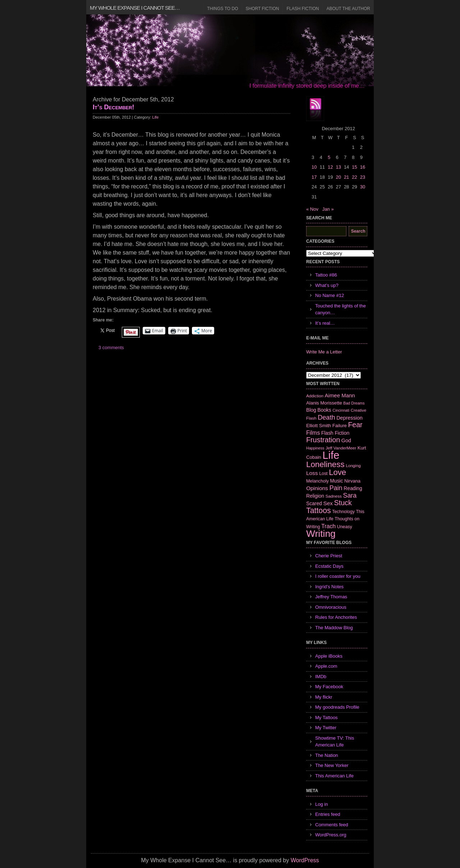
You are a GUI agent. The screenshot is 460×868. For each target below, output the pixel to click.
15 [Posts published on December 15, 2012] (354, 167)
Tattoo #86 (326, 275)
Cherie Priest (329, 556)
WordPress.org (331, 835)
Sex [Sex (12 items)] (328, 503)
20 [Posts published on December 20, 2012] (338, 177)
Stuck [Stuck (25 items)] (343, 503)
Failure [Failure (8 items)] (340, 426)
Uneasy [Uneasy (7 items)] (345, 527)
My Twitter (326, 728)
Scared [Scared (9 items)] (314, 503)
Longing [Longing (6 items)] (353, 465)
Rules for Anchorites (336, 617)
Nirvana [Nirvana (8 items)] (352, 481)
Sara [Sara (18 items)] (350, 495)
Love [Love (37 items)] (337, 472)
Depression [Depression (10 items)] (349, 418)
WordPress (305, 860)
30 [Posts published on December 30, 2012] (363, 187)
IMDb (321, 677)
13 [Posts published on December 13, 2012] (338, 167)
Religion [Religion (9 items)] (315, 496)
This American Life (334, 776)
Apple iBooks (329, 656)
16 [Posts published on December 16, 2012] (363, 167)
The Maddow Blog (334, 628)
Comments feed (332, 825)
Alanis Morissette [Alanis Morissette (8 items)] (324, 403)
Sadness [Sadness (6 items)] (334, 496)
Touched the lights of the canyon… (341, 309)
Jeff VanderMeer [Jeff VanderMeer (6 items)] (341, 448)
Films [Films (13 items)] (313, 433)
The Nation (327, 755)
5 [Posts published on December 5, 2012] (329, 157)
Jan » (328, 209)
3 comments (111, 348)
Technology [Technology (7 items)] (343, 512)
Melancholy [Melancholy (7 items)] (318, 481)
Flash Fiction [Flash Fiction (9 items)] (335, 433)
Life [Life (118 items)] (331, 455)
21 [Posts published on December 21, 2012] (346, 177)
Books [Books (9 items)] (324, 410)
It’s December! (114, 107)
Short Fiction (263, 9)
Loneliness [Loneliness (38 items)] (325, 464)
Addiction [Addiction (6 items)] (315, 396)
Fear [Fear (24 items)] (355, 425)
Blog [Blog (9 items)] (311, 410)
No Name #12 (330, 295)
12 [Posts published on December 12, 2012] (330, 167)
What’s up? (327, 285)
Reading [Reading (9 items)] (353, 488)
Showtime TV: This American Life (335, 742)
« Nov (312, 209)
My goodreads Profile (337, 707)
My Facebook (329, 687)
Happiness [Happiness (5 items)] (315, 448)
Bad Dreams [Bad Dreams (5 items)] (354, 403)
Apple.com (326, 666)
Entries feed (328, 814)
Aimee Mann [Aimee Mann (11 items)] (340, 395)
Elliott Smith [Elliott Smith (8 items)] (319, 426)
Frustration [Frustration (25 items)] (323, 440)
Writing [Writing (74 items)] (321, 534)
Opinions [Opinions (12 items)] (317, 488)
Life (156, 117)
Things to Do (222, 9)
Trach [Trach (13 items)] (328, 526)
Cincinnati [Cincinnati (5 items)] (341, 410)
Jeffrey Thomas (331, 597)
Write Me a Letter (324, 352)
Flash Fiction (303, 9)
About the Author (348, 9)
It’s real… (325, 323)
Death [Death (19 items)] (326, 417)
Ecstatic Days (329, 566)
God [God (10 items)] (346, 440)
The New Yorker (332, 765)
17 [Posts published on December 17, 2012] (314, 177)
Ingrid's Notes (329, 587)
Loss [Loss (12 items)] (312, 473)
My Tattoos (326, 718)
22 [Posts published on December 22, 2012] (354, 177)
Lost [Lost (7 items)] (323, 474)
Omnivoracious (331, 607)
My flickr (324, 697)
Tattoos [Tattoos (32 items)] (319, 511)
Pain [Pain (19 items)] (336, 488)
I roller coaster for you (338, 576)
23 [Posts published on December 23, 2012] (363, 177)
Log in (321, 804)
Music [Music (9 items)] (336, 481)
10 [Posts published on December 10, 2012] (314, 167)
